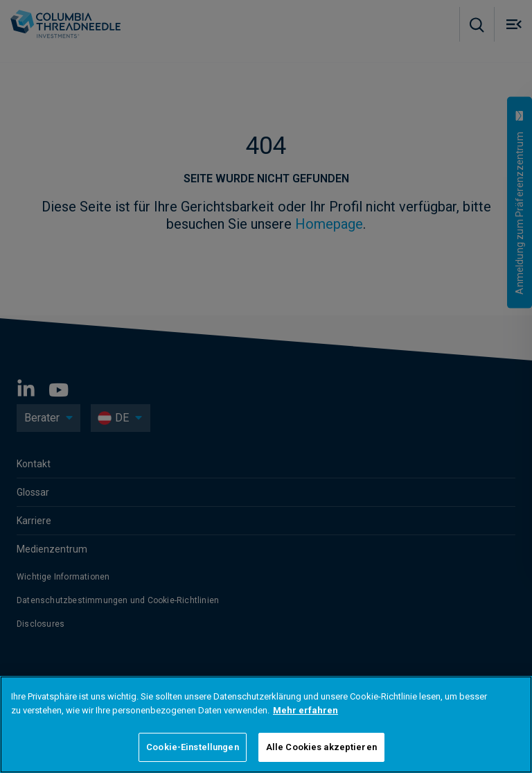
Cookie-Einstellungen (193, 747)
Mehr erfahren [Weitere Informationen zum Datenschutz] (305, 710)
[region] (266, 724)
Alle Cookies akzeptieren (321, 747)
